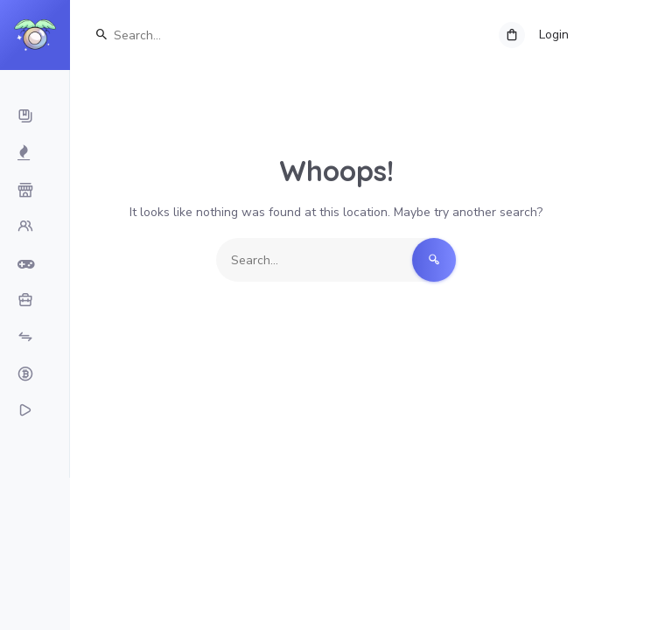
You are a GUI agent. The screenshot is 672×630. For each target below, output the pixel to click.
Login (554, 35)
